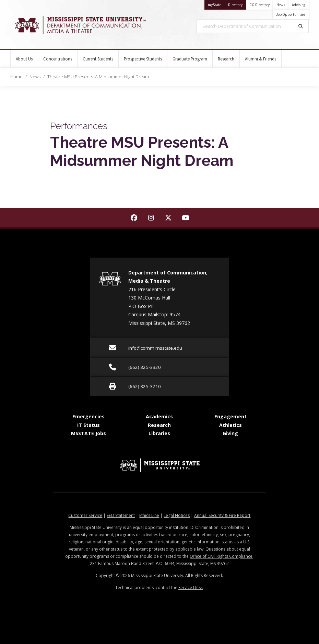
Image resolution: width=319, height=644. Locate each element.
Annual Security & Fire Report (222, 515)
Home (16, 77)
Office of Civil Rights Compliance (221, 556)
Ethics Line (149, 515)
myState (216, 4)
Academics (159, 416)
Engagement (231, 416)
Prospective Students (143, 59)
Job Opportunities (291, 14)
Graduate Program (190, 59)
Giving (230, 433)
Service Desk (191, 587)
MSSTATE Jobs (88, 433)
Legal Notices (177, 515)
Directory (237, 4)
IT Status (88, 425)
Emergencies (88, 416)
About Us (24, 59)
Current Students (98, 59)
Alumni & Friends (261, 59)
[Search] (301, 26)
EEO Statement (121, 515)
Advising (299, 5)
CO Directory (259, 5)
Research (226, 59)
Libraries (159, 433)
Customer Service (85, 515)
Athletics (231, 425)
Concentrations (58, 59)
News (281, 5)
